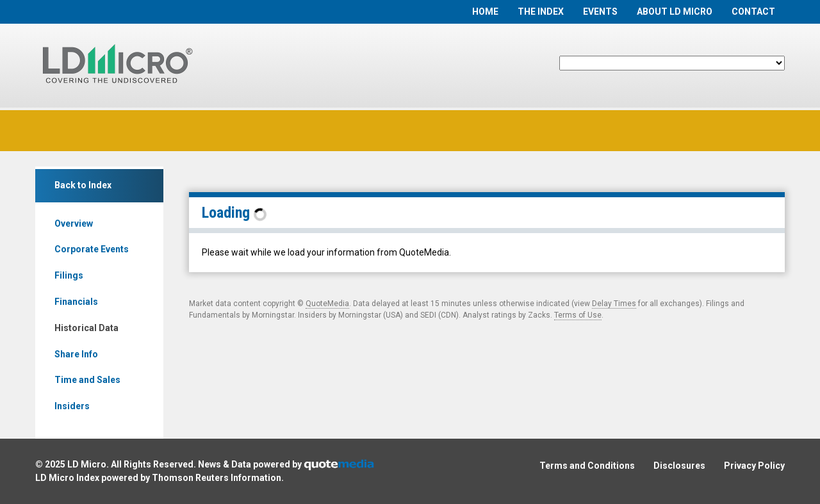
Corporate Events (92, 249)
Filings (69, 275)
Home (485, 12)
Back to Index (83, 185)
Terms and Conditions (587, 466)
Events (600, 12)
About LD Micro (675, 12)
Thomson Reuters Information (217, 478)
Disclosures (679, 466)
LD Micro (87, 464)
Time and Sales (87, 380)
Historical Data (86, 328)
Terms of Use (578, 315)
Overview (74, 224)
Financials (76, 302)
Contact (753, 12)
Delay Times (614, 304)
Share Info (76, 354)
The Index (541, 12)
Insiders (72, 406)
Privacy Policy (754, 466)
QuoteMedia (327, 304)
